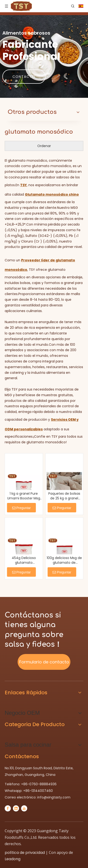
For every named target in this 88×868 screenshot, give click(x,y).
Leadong (13, 859)
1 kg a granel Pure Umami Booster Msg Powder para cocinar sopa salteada (24, 496)
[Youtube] (24, 808)
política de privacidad (25, 853)
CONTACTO (24, 77)
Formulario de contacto (44, 662)
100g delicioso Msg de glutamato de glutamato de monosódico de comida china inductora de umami (64, 560)
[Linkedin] (16, 808)
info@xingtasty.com (54, 797)
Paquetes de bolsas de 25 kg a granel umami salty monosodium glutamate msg (64, 496)
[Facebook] (8, 808)
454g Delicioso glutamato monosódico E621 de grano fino (24, 560)
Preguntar (21, 508)
